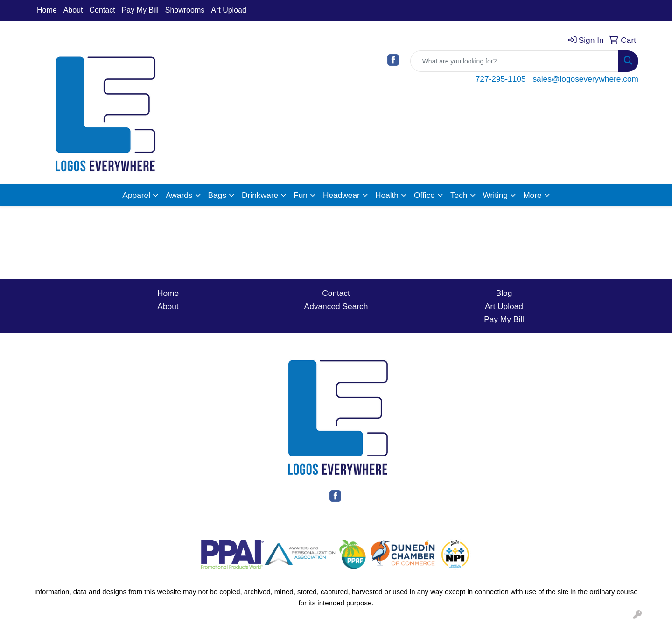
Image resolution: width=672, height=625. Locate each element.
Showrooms (185, 10)
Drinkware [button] (260, 195)
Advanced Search (336, 306)
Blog (504, 293)
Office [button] (424, 195)
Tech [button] (459, 195)
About (73, 10)
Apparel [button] (136, 195)
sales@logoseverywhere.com (585, 79)
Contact (102, 10)
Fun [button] (301, 195)
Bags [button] (217, 195)
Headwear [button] (341, 195)
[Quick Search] (514, 61)
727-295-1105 (501, 79)
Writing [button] (496, 195)
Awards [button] (179, 195)
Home (47, 10)
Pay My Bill (140, 10)
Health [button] (387, 195)
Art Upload (229, 10)
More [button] (532, 195)
